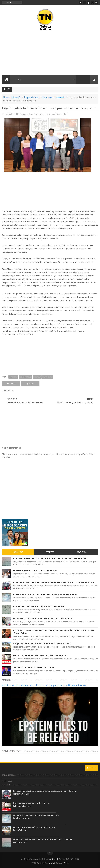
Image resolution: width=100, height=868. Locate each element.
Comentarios (82, 552)
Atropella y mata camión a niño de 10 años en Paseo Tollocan (42, 644)
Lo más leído (18, 552)
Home (6, 97)
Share (30, 384)
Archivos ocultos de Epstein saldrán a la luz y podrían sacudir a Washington (45, 685)
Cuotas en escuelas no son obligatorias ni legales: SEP (39, 606)
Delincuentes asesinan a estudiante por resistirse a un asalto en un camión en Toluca (54, 582)
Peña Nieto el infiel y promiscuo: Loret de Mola (35, 570)
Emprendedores (32, 97)
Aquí (66, 863)
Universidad (60, 97)
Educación (16, 97)
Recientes (50, 552)
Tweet (11, 384)
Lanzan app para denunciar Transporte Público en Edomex (40, 656)
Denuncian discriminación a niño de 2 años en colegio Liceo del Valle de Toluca (50, 558)
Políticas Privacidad (46, 863)
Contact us (91, 768)
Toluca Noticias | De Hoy (54, 859)
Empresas (47, 97)
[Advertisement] (24, 53)
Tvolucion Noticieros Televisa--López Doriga (34, 668)
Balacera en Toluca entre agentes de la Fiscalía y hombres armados (45, 594)
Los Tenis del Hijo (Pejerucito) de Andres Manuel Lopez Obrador (43, 618)
